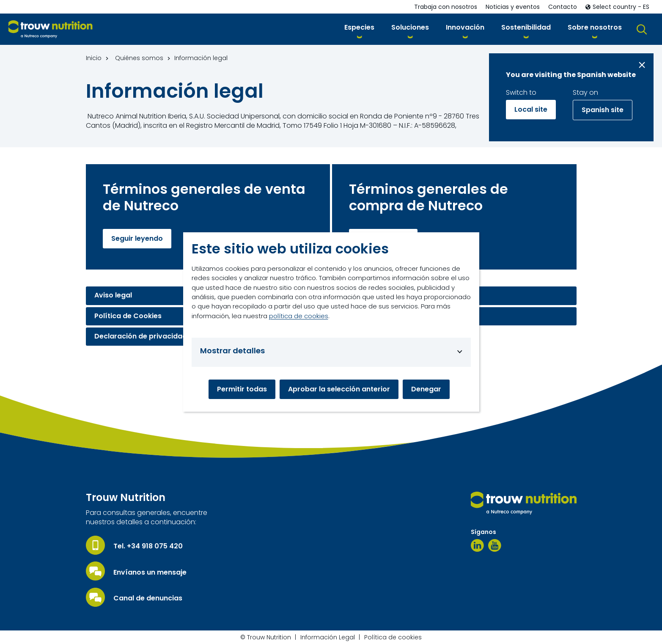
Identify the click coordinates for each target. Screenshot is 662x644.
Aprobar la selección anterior (339, 389)
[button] (359, 29)
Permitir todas (242, 389)
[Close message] (642, 65)
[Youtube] (495, 545)
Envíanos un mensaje (150, 572)
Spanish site (603, 110)
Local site (531, 109)
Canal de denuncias (148, 598)
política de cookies (299, 316)
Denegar (426, 389)
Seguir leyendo (137, 238)
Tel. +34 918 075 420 (148, 546)
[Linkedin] (477, 545)
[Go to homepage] (51, 29)
